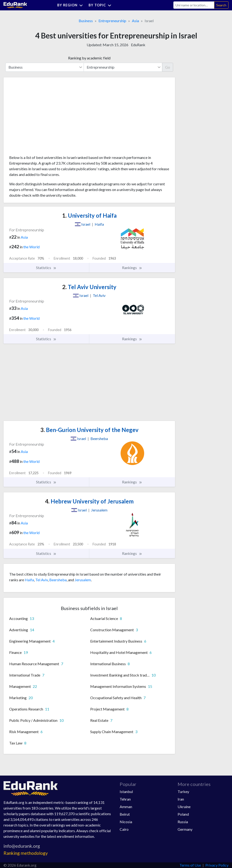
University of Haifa (89, 215)
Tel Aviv (42, 580)
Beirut (125, 814)
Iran (181, 799)
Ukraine (184, 807)
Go (168, 67)
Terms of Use (190, 865)
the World (31, 247)
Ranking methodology (26, 853)
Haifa (29, 580)
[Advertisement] (45, 118)
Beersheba (58, 580)
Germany (185, 829)
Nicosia (126, 822)
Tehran (125, 799)
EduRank (138, 45)
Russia (183, 822)
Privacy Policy (217, 865)
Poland (183, 814)
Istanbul (126, 791)
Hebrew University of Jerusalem (89, 501)
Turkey (183, 791)
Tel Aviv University (89, 287)
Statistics (46, 268)
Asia (135, 21)
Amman (126, 807)
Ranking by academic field (89, 58)
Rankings (132, 268)
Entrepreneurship (112, 21)
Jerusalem (83, 580)
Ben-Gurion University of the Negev (89, 430)
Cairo (124, 829)
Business (86, 21)
